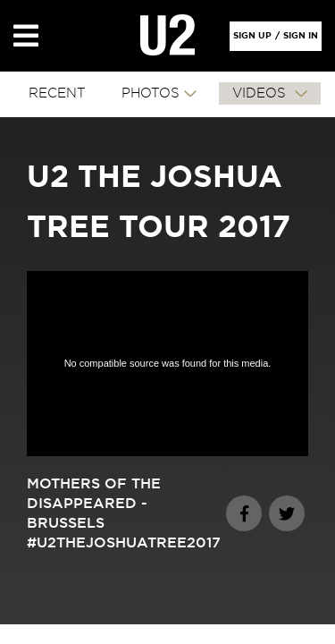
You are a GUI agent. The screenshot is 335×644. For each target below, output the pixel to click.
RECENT (57, 93)
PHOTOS (151, 93)
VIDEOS (261, 93)
